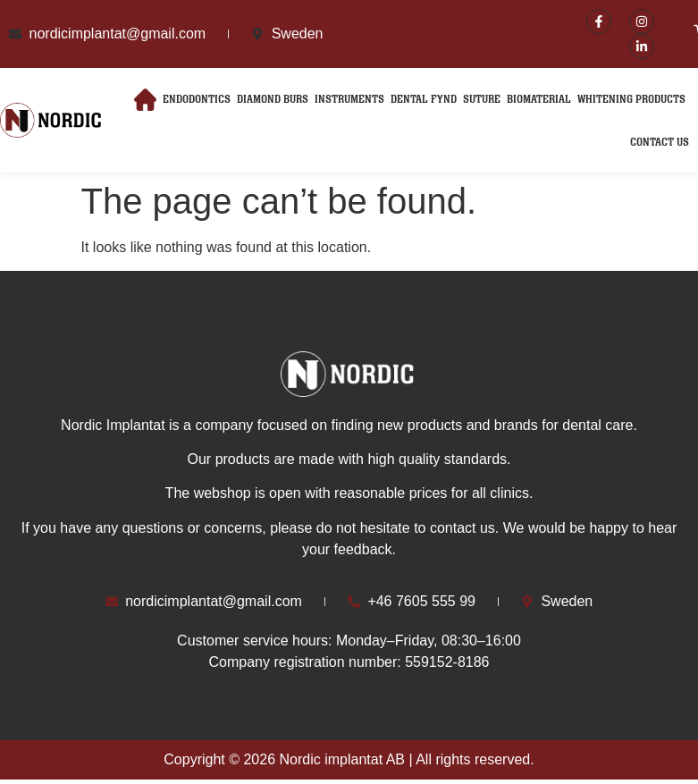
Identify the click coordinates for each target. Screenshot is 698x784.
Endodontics (197, 100)
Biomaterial (539, 100)
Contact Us (660, 143)
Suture (482, 100)
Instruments (349, 100)
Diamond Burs (273, 100)
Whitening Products (631, 100)
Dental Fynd (424, 100)
